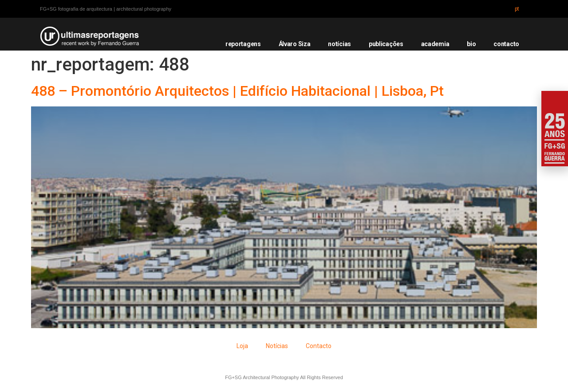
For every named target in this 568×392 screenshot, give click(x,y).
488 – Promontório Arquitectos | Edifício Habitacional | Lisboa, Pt (237, 91)
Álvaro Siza (295, 44)
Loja (242, 346)
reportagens (243, 44)
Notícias (277, 346)
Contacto (319, 346)
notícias (339, 44)
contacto (506, 44)
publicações (386, 44)
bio (471, 44)
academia (435, 44)
